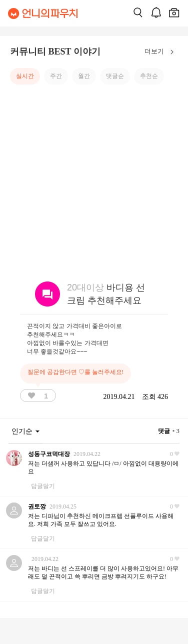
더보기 (161, 52)
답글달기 (43, 486)
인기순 (25, 431)
